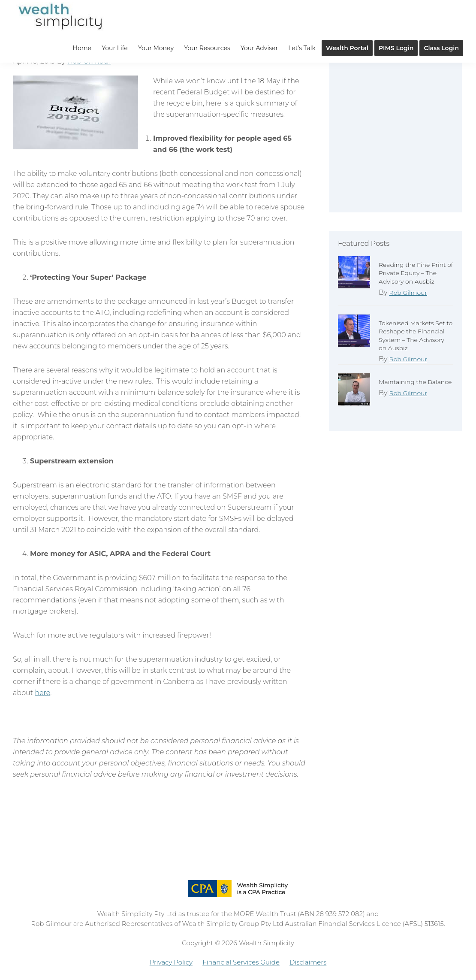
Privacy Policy (171, 962)
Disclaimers (308, 962)
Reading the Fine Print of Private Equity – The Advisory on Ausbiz (416, 273)
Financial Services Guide (241, 962)
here (42, 693)
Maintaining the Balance (415, 382)
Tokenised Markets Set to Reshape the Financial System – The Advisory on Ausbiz (416, 336)
